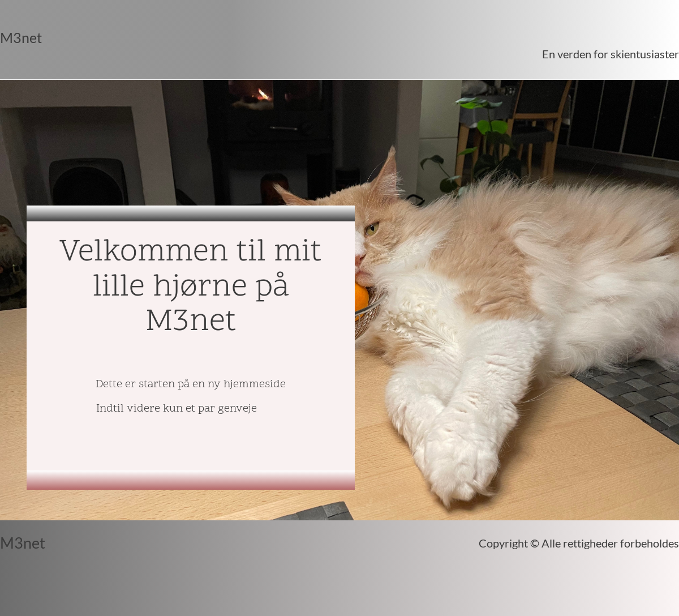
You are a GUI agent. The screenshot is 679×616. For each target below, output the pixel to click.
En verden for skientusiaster (611, 54)
